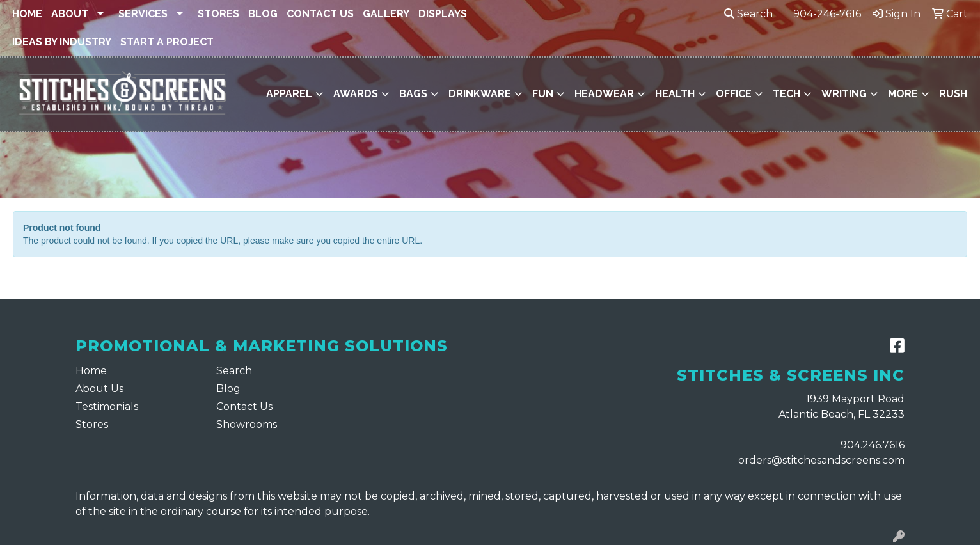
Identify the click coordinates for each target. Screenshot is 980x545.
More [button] (903, 94)
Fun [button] (543, 94)
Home (27, 14)
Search (748, 14)
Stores (218, 14)
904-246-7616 (827, 14)
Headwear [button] (604, 94)
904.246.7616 (873, 445)
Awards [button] (356, 94)
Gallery (386, 14)
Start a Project (167, 42)
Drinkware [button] (480, 94)
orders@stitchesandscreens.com (821, 460)
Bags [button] (413, 94)
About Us (99, 389)
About (70, 14)
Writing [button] (844, 94)
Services (143, 14)
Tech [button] (786, 94)
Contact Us (320, 14)
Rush (953, 94)
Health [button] (675, 94)
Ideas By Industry (62, 42)
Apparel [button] (289, 94)
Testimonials (107, 407)
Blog (263, 14)
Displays (443, 14)
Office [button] (734, 94)
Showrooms (247, 424)
